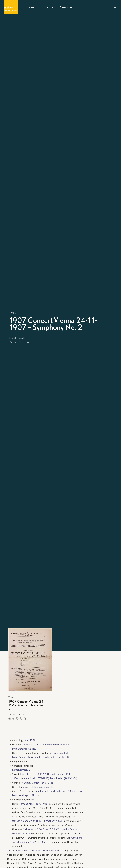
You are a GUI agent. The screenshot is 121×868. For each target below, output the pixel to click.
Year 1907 (30, 740)
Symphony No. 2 (21, 770)
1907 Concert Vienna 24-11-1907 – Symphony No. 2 (35, 850)
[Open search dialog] (115, 7)
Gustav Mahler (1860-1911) (38, 783)
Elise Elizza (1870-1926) (33, 774)
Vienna (12, 313)
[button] (11, 342)
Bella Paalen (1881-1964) (64, 778)
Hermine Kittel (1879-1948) (34, 778)
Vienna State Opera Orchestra (38, 787)
